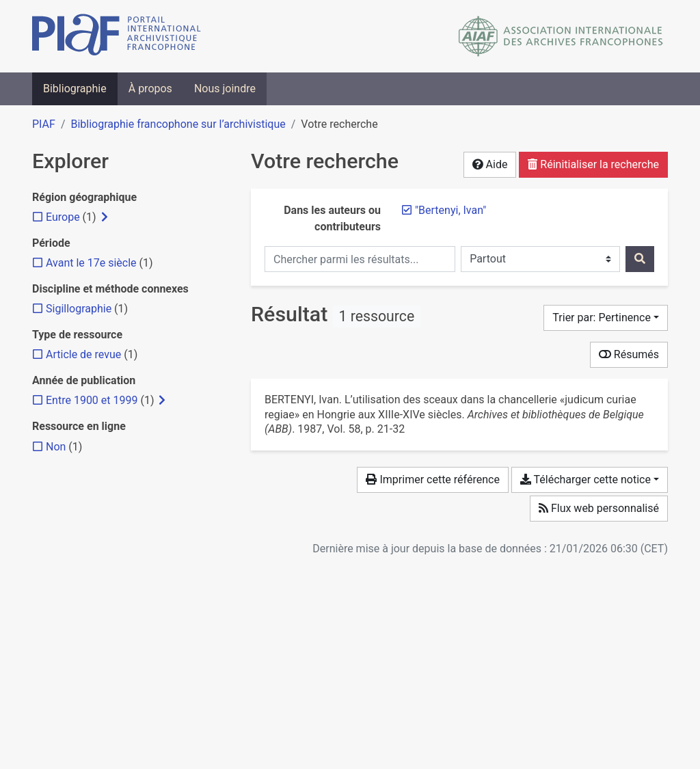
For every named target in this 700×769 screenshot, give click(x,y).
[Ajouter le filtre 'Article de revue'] (83, 354)
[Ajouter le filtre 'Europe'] (63, 217)
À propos (150, 89)
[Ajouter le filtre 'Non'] (56, 447)
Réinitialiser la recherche (593, 164)
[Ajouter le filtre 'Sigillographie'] (79, 309)
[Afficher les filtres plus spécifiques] (105, 217)
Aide (490, 164)
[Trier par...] (606, 318)
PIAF (44, 124)
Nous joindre (225, 89)
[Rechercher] (640, 259)
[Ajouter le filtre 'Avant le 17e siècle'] (91, 263)
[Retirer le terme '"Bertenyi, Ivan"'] (450, 210)
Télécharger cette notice (585, 480)
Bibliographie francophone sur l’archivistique (178, 124)
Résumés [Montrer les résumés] (629, 354)
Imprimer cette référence (432, 480)
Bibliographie (75, 89)
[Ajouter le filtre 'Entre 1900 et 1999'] (92, 400)
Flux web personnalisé (599, 508)
